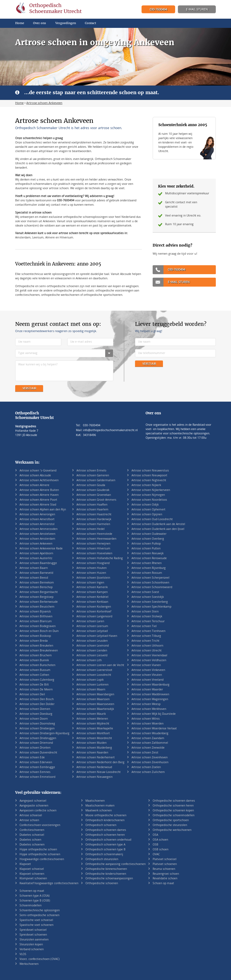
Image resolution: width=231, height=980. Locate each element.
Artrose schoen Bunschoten (37, 665)
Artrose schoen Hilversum (93, 549)
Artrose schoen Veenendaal (149, 656)
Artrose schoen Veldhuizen (149, 661)
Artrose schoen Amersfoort (37, 520)
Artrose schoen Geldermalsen (96, 481)
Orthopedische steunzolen (170, 825)
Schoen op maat (163, 884)
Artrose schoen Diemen (35, 709)
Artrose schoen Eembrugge (37, 767)
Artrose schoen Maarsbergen (95, 695)
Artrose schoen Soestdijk (148, 597)
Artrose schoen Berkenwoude (39, 602)
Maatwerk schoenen (99, 811)
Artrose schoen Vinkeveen (148, 670)
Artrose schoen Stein (145, 612)
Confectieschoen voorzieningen (40, 825)
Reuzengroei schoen (166, 874)
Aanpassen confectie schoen (38, 811)
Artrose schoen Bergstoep (36, 597)
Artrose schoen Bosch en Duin (39, 631)
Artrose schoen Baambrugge (38, 563)
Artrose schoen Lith (89, 661)
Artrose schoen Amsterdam (37, 539)
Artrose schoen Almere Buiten (39, 490)
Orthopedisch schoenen (101, 825)
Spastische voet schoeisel (36, 920)
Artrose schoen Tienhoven (148, 631)
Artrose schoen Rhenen (147, 563)
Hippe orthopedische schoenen (40, 855)
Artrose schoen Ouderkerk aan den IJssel (158, 529)
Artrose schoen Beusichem (37, 607)
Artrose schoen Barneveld (36, 573)
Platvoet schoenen (165, 864)
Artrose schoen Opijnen (147, 515)
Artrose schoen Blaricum (36, 622)
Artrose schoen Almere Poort (38, 500)
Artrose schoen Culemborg (37, 680)
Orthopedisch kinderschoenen (105, 820)
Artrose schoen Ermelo (91, 471)
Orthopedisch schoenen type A (105, 845)
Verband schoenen (32, 950)
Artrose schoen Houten (92, 568)
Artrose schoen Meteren (92, 719)
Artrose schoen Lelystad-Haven (97, 636)
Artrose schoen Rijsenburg (149, 568)
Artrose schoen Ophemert (148, 510)
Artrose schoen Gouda (91, 485)
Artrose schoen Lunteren (92, 685)
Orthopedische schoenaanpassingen (109, 879)
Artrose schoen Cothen (34, 675)
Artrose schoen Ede (32, 758)
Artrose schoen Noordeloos (149, 500)
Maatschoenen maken (100, 806)
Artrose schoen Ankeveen (36, 544)
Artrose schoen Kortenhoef (94, 612)
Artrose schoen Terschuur (148, 622)
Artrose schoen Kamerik (92, 587)
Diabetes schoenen (32, 845)
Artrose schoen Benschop (36, 587)
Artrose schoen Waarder (147, 690)
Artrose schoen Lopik (90, 680)
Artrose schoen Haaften (92, 505)
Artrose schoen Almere (34, 485)
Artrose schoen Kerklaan (92, 602)
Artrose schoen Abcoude (35, 476)
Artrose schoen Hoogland (93, 563)
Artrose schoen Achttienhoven (39, 481)
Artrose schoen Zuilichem (148, 772)
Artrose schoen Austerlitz (36, 558)
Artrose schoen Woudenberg (150, 734)
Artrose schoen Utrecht (147, 651)
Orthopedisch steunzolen (102, 859)
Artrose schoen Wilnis (146, 719)
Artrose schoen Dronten (35, 748)
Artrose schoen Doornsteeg (37, 724)
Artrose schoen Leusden (92, 641)
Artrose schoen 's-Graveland (38, 471)
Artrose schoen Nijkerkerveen (151, 490)
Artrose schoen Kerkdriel (92, 597)
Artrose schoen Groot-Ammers (96, 500)
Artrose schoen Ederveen (36, 763)
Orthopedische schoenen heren (173, 806)
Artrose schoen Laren (90, 622)
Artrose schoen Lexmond (93, 646)
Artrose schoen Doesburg (36, 714)
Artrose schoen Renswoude (149, 558)
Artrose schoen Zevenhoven (150, 758)
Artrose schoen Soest (145, 592)
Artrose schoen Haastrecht (94, 515)
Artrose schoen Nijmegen (148, 495)
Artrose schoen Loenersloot (94, 670)
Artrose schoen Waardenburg (150, 685)
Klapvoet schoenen (32, 874)
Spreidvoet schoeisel (33, 930)
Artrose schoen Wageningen (150, 699)
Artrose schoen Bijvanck (35, 612)
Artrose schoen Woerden (147, 724)
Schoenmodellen (31, 906)
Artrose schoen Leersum (92, 626)
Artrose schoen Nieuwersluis (150, 471)
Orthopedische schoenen (102, 884)
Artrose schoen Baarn (34, 568)
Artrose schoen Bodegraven (38, 626)
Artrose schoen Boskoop (35, 636)
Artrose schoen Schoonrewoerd (152, 587)
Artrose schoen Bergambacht (39, 592)
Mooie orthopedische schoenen (106, 816)
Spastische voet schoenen (36, 925)
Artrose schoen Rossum (147, 573)
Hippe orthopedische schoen (38, 850)
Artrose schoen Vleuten (147, 675)
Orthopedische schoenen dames (174, 801)
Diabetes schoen (30, 840)
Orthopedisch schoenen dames (106, 830)
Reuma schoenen (164, 869)
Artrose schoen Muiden (92, 743)
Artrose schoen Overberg (148, 539)
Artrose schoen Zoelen (146, 767)
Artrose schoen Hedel (91, 529)
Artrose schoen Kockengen (94, 607)
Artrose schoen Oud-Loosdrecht (152, 520)
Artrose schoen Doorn (34, 719)
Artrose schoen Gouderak (93, 490)
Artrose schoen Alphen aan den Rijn (43, 510)
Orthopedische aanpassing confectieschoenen (116, 864)
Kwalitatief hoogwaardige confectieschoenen (49, 884)
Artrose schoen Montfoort (93, 734)
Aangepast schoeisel (33, 801)
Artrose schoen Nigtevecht (149, 481)
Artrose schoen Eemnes (35, 772)
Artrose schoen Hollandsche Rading (100, 558)
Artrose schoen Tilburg (146, 636)
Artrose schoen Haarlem (92, 510)
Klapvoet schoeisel (32, 869)
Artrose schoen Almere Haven (39, 495)
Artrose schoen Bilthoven (36, 617)
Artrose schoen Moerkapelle (95, 729)
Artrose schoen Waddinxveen (150, 695)
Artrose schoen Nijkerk (146, 485)
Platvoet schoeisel (165, 859)
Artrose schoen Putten (146, 549)
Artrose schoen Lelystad (92, 631)
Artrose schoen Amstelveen (37, 534)
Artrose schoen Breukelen (36, 646)
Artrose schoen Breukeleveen (39, 651)
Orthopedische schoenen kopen (173, 811)
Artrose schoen (29, 820)
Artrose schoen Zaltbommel (150, 743)
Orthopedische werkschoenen (172, 830)
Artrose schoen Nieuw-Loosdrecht (99, 772)
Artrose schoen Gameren (93, 476)
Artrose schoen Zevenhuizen (150, 763)
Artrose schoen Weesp (146, 704)
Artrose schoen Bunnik (34, 661)
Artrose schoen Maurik (91, 714)
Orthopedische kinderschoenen (106, 874)
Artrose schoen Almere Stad (38, 505)
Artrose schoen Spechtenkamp (151, 607)
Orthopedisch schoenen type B (105, 850)
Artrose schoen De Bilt (34, 685)
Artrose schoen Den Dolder (37, 704)
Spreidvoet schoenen (33, 935)
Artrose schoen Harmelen (93, 524)
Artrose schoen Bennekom (37, 583)
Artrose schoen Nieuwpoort (149, 476)
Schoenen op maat (32, 891)
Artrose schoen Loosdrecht (94, 675)
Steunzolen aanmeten (34, 940)
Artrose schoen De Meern (36, 690)
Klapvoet (25, 864)
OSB (155, 845)
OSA (155, 835)
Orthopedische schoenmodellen (174, 816)
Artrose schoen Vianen (146, 665)
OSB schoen (161, 850)
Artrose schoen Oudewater (149, 534)
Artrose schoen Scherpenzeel (150, 578)
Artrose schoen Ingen (90, 583)
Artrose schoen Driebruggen (38, 738)
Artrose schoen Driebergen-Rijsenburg (44, 734)
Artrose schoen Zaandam (148, 738)
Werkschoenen (29, 964)
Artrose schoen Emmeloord (37, 777)
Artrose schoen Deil (32, 695)
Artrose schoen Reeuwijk (147, 554)
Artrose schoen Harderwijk (94, 520)
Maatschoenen (95, 801)
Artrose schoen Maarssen (93, 699)
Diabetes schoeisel (32, 835)
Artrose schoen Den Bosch (37, 699)
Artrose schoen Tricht (145, 641)
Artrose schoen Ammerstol (37, 524)
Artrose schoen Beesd (34, 578)
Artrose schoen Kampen (92, 592)
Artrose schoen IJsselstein (93, 578)
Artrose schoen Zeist (145, 753)
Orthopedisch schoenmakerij (104, 855)
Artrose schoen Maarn (91, 690)
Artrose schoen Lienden (92, 651)
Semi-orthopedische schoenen (39, 915)
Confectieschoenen (32, 830)
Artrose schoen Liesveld (92, 656)
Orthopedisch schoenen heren (105, 835)
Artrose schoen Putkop (146, 544)
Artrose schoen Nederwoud (94, 767)
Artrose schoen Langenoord (94, 617)
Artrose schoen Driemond (36, 743)
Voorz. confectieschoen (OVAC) (40, 959)
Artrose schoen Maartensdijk (95, 709)
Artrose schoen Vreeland (147, 680)
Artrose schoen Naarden (92, 753)
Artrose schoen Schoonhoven (150, 583)
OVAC (156, 855)
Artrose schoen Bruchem (36, 656)
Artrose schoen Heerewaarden (96, 539)
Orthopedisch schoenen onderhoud (108, 840)
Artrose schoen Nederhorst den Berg (100, 763)
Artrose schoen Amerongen (37, 515)
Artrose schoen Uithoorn (147, 646)
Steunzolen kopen (31, 945)
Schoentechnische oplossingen (40, 911)
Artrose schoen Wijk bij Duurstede (154, 714)
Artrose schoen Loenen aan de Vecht (100, 665)
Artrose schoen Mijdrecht (93, 724)
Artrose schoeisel (31, 816)
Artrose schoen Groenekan (94, 495)
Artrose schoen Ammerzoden (39, 529)
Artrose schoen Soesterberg (150, 602)
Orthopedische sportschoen (171, 820)
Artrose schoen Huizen (91, 573)
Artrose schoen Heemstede (94, 534)
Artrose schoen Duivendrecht (38, 753)
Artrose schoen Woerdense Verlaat (154, 729)
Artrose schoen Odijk (145, 505)
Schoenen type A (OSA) (35, 896)
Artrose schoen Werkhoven (149, 709)
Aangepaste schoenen (34, 806)
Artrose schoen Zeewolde (148, 748)
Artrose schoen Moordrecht (94, 738)
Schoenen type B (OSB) (35, 901)
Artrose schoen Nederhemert (96, 758)
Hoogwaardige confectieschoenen (42, 859)
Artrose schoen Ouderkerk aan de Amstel (158, 524)
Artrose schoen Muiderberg (94, 748)
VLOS (23, 954)
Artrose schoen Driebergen (37, 729)
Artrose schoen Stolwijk (147, 617)
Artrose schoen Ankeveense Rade (41, 549)
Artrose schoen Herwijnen (93, 544)
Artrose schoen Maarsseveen (95, 704)
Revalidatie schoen (165, 879)
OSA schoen (160, 840)
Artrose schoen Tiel (144, 626)
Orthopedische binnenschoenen (106, 869)
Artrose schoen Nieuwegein (94, 777)
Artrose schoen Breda (34, 641)
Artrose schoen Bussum (35, 670)
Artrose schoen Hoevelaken (94, 554)
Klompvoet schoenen (33, 879)
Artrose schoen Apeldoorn (36, 554)
